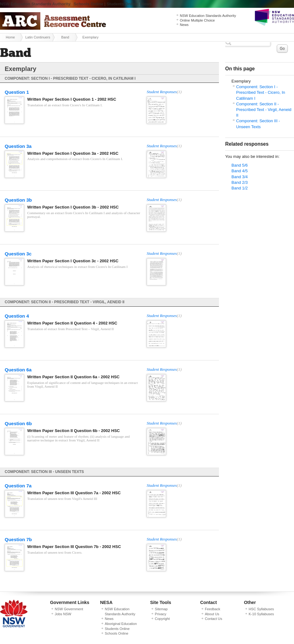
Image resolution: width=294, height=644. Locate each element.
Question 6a (18, 370)
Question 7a (18, 486)
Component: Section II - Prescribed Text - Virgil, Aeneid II (264, 110)
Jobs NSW (63, 614)
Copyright (162, 619)
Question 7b (18, 539)
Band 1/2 (240, 188)
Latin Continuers (38, 37)
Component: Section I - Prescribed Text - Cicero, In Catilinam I (261, 92)
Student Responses (162, 92)
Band (65, 37)
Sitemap (161, 609)
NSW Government (69, 609)
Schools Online (89, 4)
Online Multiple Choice (197, 20)
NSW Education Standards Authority (35, 4)
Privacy (161, 614)
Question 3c (18, 254)
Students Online (122, 4)
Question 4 (17, 316)
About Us (212, 614)
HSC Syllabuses (261, 609)
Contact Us (213, 619)
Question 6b (18, 423)
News (146, 4)
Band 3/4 (240, 177)
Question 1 (17, 92)
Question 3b (18, 200)
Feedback (213, 609)
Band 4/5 (240, 171)
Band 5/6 (240, 165)
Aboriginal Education (121, 624)
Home (10, 37)
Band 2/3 (240, 182)
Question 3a (18, 146)
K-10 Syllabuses (261, 614)
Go (282, 48)
